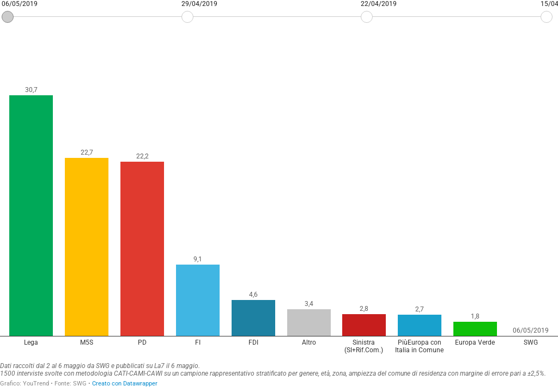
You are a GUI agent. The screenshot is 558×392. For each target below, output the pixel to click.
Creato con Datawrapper (125, 384)
